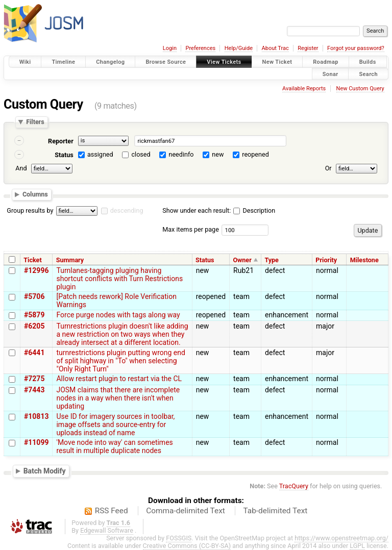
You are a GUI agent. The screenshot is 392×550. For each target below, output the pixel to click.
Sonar (330, 74)
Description (254, 210)
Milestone (364, 260)
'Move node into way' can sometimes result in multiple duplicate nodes (114, 446)
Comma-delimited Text (186, 511)
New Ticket (277, 62)
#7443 (34, 390)
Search (368, 74)
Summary (70, 260)
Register (308, 48)
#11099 (36, 442)
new (218, 154)
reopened (255, 154)
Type (272, 260)
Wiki (25, 62)
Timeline (63, 62)
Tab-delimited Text (275, 511)
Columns (35, 194)
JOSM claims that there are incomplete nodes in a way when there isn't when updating (118, 398)
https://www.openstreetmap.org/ (341, 538)
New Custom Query (360, 89)
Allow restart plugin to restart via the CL (119, 379)
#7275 (34, 379)
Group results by (30, 210)
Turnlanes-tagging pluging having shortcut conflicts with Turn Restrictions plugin (119, 279)
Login (170, 48)
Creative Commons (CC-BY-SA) (187, 546)
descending (127, 210)
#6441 (34, 353)
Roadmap (326, 62)
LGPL (357, 546)
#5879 (34, 315)
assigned (100, 154)
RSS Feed (112, 511)
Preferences (200, 48)
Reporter (61, 141)
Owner (242, 260)
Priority (326, 260)
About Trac (275, 48)
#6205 (34, 326)
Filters (35, 122)
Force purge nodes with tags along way (118, 315)
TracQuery (294, 486)
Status (64, 155)
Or (328, 168)
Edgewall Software (107, 530)
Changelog (110, 62)
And (21, 168)
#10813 (36, 416)
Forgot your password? (356, 48)
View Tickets (224, 62)
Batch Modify (45, 471)
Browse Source (166, 62)
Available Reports (304, 89)
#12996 (36, 270)
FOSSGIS (179, 538)
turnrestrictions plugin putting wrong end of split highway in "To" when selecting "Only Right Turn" (120, 361)
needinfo (181, 154)
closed (141, 154)
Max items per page (191, 229)
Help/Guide (239, 48)
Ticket (32, 260)
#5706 (34, 296)
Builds (368, 62)
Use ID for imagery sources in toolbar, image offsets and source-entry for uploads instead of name (115, 424)
